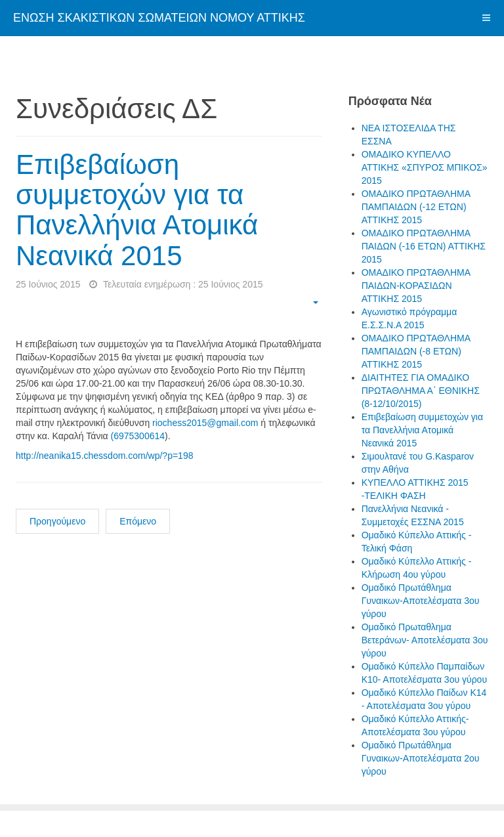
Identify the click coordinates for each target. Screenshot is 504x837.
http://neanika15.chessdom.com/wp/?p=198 (104, 456)
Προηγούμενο (57, 521)
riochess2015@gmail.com (205, 423)
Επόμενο (138, 521)
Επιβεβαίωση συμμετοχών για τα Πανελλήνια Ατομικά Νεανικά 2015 (137, 210)
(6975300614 (138, 436)
